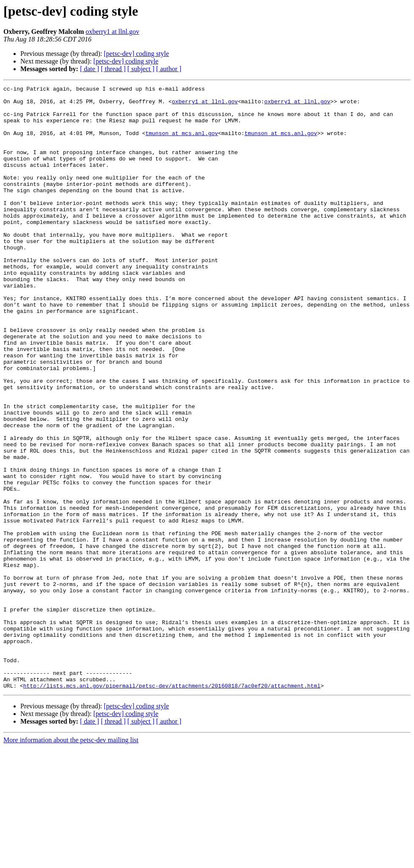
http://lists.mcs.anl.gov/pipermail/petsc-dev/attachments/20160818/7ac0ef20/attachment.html (172, 806)
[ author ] (169, 69)
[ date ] (90, 69)
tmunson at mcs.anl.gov (182, 143)
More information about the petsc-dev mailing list (71, 861)
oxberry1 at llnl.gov (112, 32)
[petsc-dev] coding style (136, 54)
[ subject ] (141, 69)
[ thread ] (113, 69)
